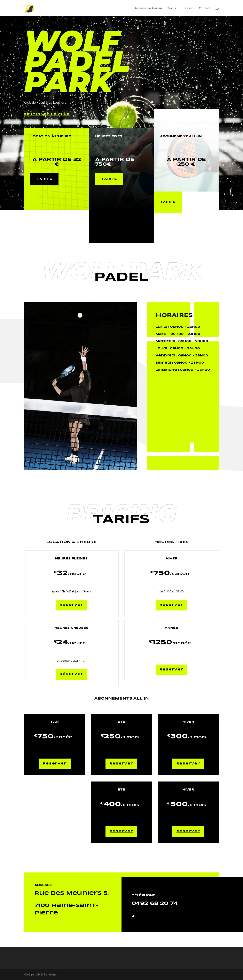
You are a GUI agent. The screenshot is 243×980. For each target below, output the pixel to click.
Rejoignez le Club (47, 115)
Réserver (72, 605)
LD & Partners (47, 974)
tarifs (44, 179)
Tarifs (172, 8)
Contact (205, 8)
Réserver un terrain (148, 8)
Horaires (187, 8)
